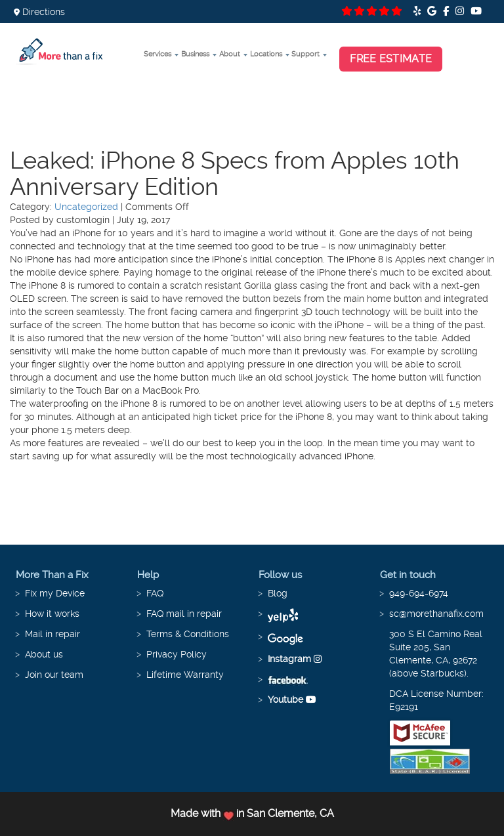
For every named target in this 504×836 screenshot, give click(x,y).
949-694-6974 (419, 593)
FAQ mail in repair (184, 614)
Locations (266, 54)
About (230, 54)
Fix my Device (55, 593)
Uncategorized (86, 207)
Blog (278, 593)
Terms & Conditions (188, 634)
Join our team (54, 675)
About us (44, 654)
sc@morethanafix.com (436, 614)
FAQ (155, 593)
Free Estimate (391, 59)
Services (157, 54)
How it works (52, 614)
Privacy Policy (177, 654)
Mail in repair (52, 634)
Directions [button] (39, 12)
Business (195, 54)
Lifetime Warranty (185, 675)
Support (305, 54)
